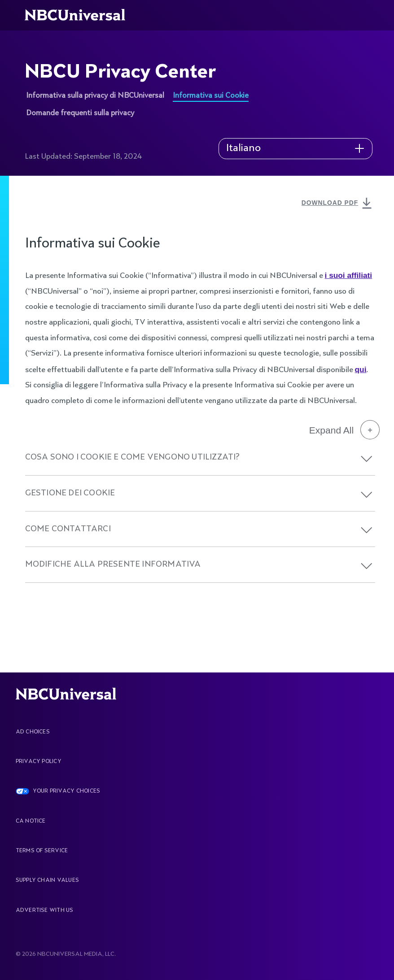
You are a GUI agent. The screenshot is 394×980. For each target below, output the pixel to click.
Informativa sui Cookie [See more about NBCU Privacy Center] (211, 96)
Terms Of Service (42, 851)
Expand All (344, 430)
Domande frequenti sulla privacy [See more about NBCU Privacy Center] (80, 113)
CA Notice (31, 821)
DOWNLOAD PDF (338, 204)
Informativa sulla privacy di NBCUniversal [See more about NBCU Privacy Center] (95, 96)
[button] (367, 459)
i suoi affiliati (349, 275)
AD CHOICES (33, 732)
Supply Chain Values (48, 880)
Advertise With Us (45, 911)
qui (361, 369)
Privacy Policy (39, 762)
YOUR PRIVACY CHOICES (67, 791)
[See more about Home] (81, 15)
